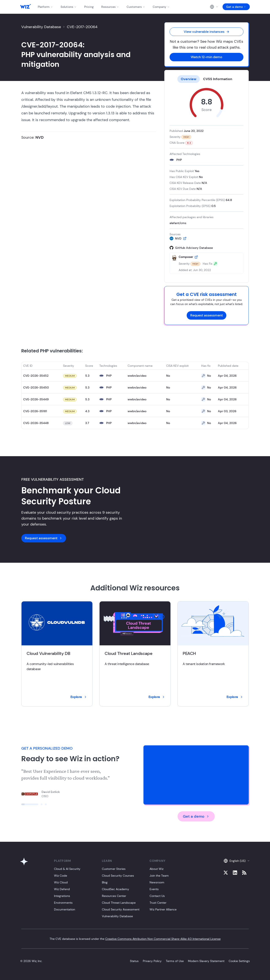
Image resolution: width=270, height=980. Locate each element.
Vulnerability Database (41, 27)
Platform (45, 7)
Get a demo (236, 7)
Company (161, 7)
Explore (79, 697)
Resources (110, 7)
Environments (63, 903)
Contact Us (157, 896)
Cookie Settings (239, 961)
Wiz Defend (62, 889)
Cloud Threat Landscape (119, 903)
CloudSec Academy (115, 889)
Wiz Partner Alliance (163, 909)
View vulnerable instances (207, 32)
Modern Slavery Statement (206, 961)
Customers (136, 7)
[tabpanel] (207, 181)
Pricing (89, 7)
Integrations (62, 896)
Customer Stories (114, 869)
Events (154, 889)
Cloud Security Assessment (121, 909)
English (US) (237, 861)
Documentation (65, 909)
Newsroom (157, 882)
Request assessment (207, 315)
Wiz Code (61, 876)
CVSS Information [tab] (218, 79)
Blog (105, 882)
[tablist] (207, 79)
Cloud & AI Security (67, 869)
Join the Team (159, 876)
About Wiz (157, 869)
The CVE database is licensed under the (135, 939)
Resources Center (114, 896)
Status (134, 961)
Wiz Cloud (61, 882)
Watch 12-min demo (207, 57)
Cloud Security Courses (118, 876)
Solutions (69, 7)
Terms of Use (175, 961)
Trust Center (158, 903)
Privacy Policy (152, 961)
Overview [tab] (189, 79)
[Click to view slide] (30, 804)
